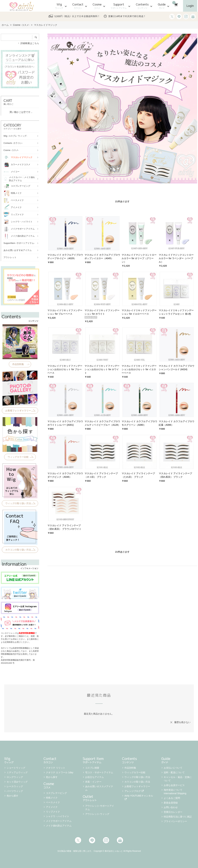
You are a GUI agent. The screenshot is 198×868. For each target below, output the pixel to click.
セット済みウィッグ (17, 782)
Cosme (97, 6)
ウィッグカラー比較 (135, 772)
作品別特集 (130, 768)
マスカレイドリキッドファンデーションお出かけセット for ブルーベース (65, 369)
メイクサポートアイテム (59, 821)
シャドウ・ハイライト (58, 816)
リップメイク (53, 812)
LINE (92, 840)
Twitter (78, 840)
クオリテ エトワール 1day (60, 772)
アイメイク (52, 807)
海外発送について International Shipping (175, 792)
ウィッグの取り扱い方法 (137, 777)
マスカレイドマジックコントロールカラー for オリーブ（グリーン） (139, 258)
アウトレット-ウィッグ (97, 814)
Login (190, 6)
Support (119, 6)
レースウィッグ (15, 786)
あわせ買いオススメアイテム (99, 788)
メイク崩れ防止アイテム (59, 826)
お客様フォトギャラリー (137, 786)
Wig (59, 6)
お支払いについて (173, 768)
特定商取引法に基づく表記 (178, 817)
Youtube (120, 840)
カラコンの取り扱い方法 (137, 782)
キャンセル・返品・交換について (178, 779)
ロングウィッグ (15, 777)
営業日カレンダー (173, 812)
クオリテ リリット (56, 768)
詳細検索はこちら (30, 43)
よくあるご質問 (172, 798)
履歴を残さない (182, 722)
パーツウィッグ (15, 791)
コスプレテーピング (56, 793)
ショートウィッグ (16, 768)
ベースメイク (53, 802)
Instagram (106, 840)
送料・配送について (174, 772)
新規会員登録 (171, 803)
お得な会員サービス (174, 785)
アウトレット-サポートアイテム (100, 808)
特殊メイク (52, 798)
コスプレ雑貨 (92, 768)
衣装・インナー (93, 782)
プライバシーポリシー (175, 821)
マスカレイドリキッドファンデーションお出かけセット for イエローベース (139, 369)
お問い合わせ (171, 807)
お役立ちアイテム (95, 777)
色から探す (12, 796)
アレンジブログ (134, 791)
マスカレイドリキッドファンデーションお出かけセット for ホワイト (102, 369)
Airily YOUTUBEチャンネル (139, 797)
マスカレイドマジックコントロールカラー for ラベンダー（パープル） (176, 258)
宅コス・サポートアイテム (99, 772)
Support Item (99, 760)
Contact (78, 6)
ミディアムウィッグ (17, 772)
